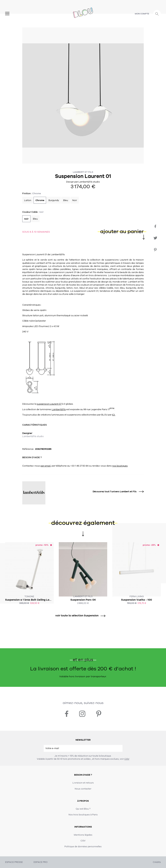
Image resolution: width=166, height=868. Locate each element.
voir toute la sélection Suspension (79, 616)
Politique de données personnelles (83, 847)
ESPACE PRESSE (14, 862)
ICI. (114, 415)
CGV (127, 759)
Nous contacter (83, 789)
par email (45, 466)
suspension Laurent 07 (49, 404)
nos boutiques (120, 466)
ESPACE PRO (41, 862)
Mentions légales (83, 835)
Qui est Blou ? (83, 809)
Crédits (157, 862)
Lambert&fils (59, 409)
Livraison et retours (83, 783)
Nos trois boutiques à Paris (83, 815)
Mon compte (142, 14)
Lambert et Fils (83, 172)
